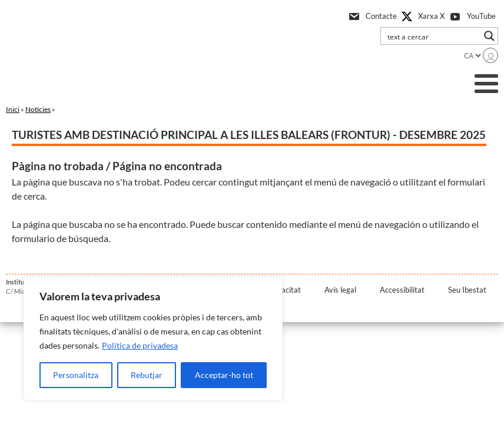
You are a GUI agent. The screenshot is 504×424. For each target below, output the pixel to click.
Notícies (38, 109)
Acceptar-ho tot (224, 375)
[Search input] (432, 36)
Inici (13, 109)
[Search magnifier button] (489, 36)
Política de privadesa (140, 345)
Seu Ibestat (467, 290)
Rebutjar (147, 375)
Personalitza (76, 375)
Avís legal (340, 290)
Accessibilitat (402, 290)
